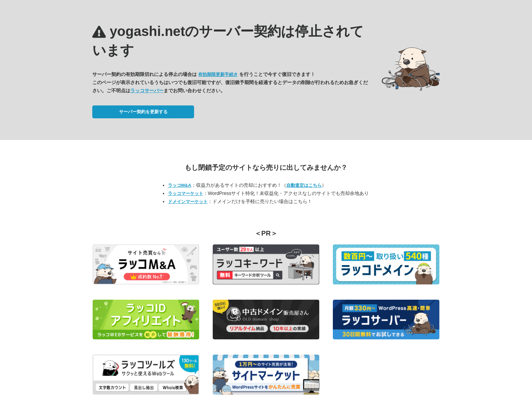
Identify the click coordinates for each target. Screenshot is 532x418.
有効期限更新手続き (218, 74)
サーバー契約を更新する (143, 112)
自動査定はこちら (304, 185)
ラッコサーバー (147, 91)
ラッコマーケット (186, 193)
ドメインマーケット (188, 202)
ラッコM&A (180, 185)
